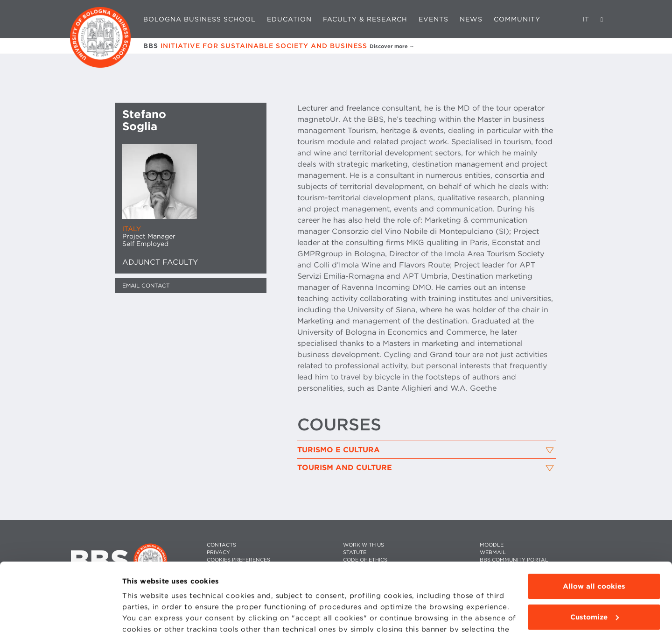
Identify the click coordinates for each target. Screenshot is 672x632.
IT (586, 19)
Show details (146, 614)
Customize (595, 553)
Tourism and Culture (345, 468)
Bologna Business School (199, 19)
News (471, 19)
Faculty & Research (365, 19)
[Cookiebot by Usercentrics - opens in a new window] (60, 614)
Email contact (146, 285)
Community (517, 19)
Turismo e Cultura (339, 450)
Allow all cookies (594, 523)
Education (289, 19)
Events (434, 19)
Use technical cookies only (594, 584)
